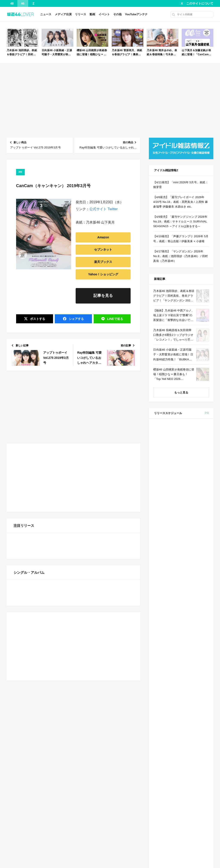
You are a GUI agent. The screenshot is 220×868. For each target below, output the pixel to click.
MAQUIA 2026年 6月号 (191, 645)
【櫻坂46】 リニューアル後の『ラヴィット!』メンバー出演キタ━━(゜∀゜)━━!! (43, 489)
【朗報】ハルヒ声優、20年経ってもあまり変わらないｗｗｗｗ (43, 463)
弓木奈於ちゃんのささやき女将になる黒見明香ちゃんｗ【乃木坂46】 (43, 817)
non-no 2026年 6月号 (190, 593)
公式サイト (98, 209)
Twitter (113, 209)
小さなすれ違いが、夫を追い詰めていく (38, 450)
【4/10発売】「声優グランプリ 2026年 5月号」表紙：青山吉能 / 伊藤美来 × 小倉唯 (181, 239)
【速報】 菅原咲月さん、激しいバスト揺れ (104, 778)
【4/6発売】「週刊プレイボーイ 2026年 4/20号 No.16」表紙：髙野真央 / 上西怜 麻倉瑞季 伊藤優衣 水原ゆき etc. (180, 202)
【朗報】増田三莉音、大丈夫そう (97, 456)
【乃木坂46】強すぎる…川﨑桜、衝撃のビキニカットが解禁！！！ (106, 508)
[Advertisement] (110, 101)
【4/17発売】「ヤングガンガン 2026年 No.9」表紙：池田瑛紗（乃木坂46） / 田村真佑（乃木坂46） (180, 256)
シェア (76, 319)
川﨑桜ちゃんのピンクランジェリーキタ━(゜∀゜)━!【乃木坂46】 (43, 482)
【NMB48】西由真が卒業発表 (95, 482)
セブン (202, 439)
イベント (104, 14)
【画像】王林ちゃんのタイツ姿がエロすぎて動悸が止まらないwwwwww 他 (43, 804)
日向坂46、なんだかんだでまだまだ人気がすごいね (43, 508)
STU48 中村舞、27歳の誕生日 (32, 830)
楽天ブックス (103, 262)
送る (115, 319)
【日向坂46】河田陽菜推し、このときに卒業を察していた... (106, 823)
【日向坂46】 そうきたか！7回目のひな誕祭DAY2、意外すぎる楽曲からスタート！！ (43, 476)
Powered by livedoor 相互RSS (57, 519)
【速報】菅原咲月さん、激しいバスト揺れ (40, 514)
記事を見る (103, 296)
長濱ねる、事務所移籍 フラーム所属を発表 (104, 830)
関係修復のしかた (24, 785)
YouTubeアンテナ (136, 14)
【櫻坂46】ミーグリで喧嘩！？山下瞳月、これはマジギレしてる (106, 836)
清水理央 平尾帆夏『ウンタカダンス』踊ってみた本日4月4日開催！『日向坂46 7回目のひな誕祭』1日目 (106, 495)
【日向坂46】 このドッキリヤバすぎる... (39, 495)
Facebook (181, 821)
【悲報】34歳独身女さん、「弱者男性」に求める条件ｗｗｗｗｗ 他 (106, 463)
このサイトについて (200, 3)
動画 (92, 14)
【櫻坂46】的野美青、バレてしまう (99, 514)
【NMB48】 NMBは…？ (28, 502)
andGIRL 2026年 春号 (191, 431)
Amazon (103, 237)
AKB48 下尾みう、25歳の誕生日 (33, 836)
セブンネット (103, 250)
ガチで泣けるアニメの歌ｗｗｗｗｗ (35, 469)
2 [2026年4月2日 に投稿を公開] (181, 742)
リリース (81, 14)
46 (23, 3)
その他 (117, 14)
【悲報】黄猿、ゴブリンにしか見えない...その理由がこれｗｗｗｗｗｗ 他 (106, 476)
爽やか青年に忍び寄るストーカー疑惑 (100, 450)
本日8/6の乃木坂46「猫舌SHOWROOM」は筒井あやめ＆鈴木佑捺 (106, 791)
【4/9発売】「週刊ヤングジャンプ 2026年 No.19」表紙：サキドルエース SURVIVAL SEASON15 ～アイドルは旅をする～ (180, 221)
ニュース (46, 14)
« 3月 (167, 781)
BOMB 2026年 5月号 (190, 499)
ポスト (37, 319)
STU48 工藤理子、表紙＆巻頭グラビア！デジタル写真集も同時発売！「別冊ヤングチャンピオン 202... (43, 843)
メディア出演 (63, 14)
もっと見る (181, 392)
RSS (197, 821)
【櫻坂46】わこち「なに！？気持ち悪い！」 (105, 502)
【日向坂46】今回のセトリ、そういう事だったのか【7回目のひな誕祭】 (106, 489)
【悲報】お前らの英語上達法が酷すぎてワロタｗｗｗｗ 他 (106, 469)
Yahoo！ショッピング (103, 274)
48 (12, 3)
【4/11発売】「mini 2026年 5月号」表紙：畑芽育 (43, 456)
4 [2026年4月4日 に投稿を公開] (197, 742)
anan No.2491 (186, 473)
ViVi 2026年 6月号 (189, 672)
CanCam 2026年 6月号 (191, 687)
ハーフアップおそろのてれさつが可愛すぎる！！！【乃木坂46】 (43, 823)
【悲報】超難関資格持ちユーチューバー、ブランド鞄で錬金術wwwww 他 (43, 798)
